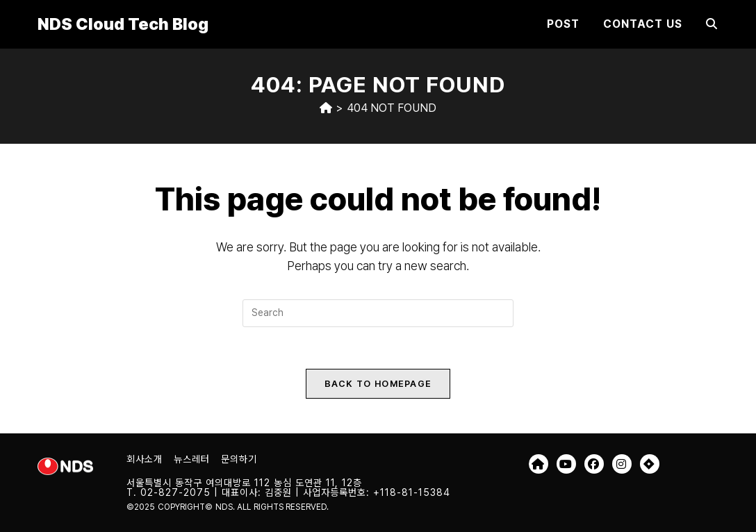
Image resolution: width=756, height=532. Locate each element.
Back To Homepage (378, 384)
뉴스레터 (192, 459)
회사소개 (145, 459)
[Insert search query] (378, 313)
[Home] (326, 108)
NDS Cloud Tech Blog (123, 24)
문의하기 (239, 459)
